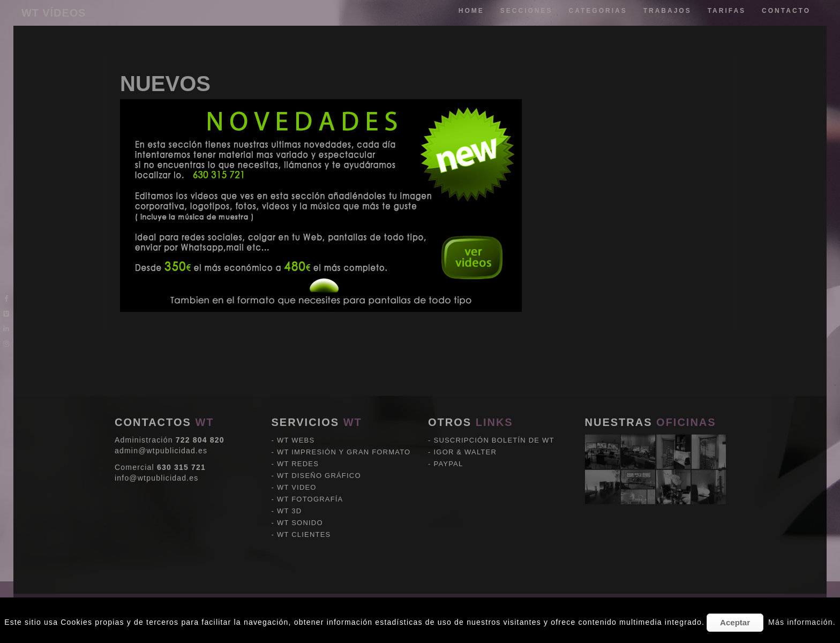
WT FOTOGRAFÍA (310, 451)
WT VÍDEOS (54, 13)
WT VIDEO (297, 439)
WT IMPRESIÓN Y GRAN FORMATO (344, 404)
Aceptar (735, 622)
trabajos (667, 11)
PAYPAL (449, 416)
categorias (598, 11)
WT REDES (298, 416)
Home (471, 11)
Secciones (527, 11)
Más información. (802, 622)
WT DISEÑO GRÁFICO (319, 427)
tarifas (727, 11)
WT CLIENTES (304, 486)
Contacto (786, 11)
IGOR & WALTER (465, 404)
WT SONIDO (300, 474)
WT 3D (289, 463)
